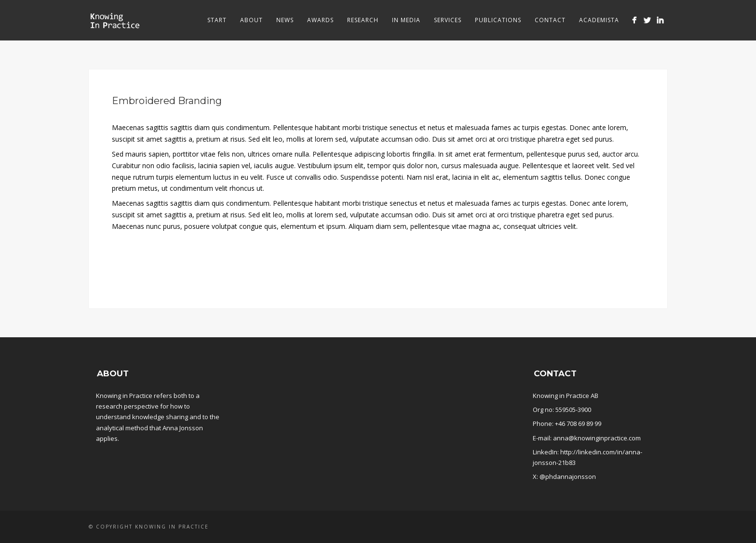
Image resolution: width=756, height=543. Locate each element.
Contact (550, 20)
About (251, 20)
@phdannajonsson (568, 477)
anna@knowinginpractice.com (597, 438)
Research (363, 20)
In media (406, 20)
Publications (498, 20)
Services (448, 20)
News (285, 20)
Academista (599, 20)
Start (217, 20)
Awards (320, 20)
